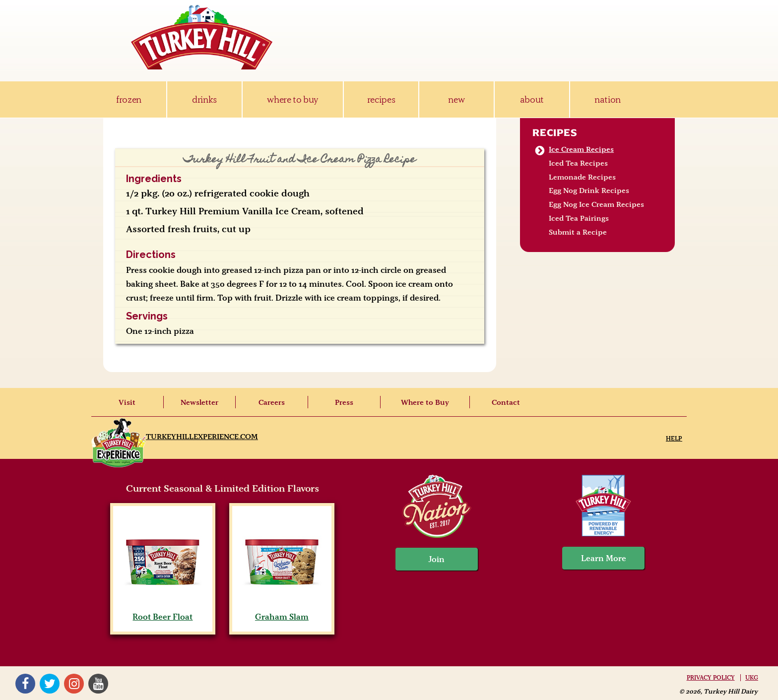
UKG (752, 678)
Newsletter (199, 402)
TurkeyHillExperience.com (202, 437)
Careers (272, 402)
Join (437, 559)
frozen (129, 99)
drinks (204, 99)
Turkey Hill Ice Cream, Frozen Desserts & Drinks (202, 37)
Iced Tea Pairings (579, 218)
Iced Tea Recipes (578, 163)
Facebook (25, 684)
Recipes (555, 132)
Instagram (74, 684)
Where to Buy (425, 402)
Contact (506, 402)
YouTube (98, 684)
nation (608, 99)
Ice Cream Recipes (581, 149)
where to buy (292, 99)
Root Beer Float (162, 612)
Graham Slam (282, 612)
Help (674, 438)
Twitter (50, 684)
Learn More (604, 558)
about (532, 99)
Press (344, 402)
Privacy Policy (711, 678)
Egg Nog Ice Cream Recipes (596, 204)
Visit (127, 402)
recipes (381, 99)
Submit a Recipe (578, 232)
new (456, 99)
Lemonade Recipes (582, 177)
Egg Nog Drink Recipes (589, 191)
